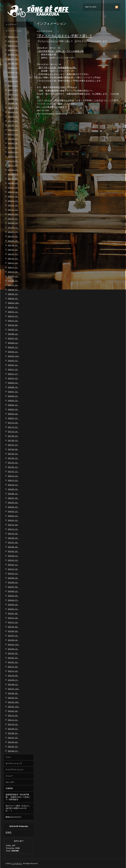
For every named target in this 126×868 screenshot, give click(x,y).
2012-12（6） (13, 667)
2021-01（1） (13, 258)
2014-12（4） (13, 569)
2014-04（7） (13, 600)
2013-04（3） (13, 649)
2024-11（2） (13, 90)
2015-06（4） (13, 547)
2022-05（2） (13, 187)
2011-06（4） (13, 742)
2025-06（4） (13, 63)
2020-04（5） (13, 298)
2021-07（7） (13, 232)
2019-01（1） (13, 365)
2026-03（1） (13, 37)
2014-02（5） (13, 609)
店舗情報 (9, 788)
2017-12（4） (13, 423)
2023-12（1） (13, 121)
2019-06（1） (13, 343)
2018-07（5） (13, 392)
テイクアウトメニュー (15, 770)
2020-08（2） (13, 281)
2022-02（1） (13, 201)
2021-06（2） (13, 236)
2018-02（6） (13, 414)
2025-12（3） (13, 41)
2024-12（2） (13, 85)
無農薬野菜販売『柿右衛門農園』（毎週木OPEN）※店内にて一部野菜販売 (18, 797)
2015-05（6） (13, 551)
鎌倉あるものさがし (14, 817)
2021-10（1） (13, 219)
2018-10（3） (13, 378)
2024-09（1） (13, 99)
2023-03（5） (13, 152)
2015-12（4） (13, 525)
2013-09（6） (13, 631)
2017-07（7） (13, 445)
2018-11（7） (13, 374)
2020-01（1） (13, 312)
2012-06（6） (13, 693)
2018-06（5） (13, 396)
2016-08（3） (13, 494)
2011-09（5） (13, 729)
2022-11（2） (13, 165)
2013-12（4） (13, 618)
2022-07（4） (13, 179)
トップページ (11, 24)
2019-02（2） (13, 360)
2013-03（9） (13, 653)
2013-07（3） (13, 636)
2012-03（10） (14, 702)
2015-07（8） (13, 542)
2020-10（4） (13, 272)
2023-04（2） (13, 148)
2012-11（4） (13, 671)
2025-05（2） (13, 68)
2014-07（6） (13, 587)
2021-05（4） (13, 241)
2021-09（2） (13, 223)
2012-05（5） (13, 698)
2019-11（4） (13, 321)
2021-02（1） (13, 254)
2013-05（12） (14, 644)
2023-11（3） (13, 125)
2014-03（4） (13, 604)
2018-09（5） (13, 383)
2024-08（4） (13, 103)
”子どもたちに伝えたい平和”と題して (64, 36)
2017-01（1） (13, 471)
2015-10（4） (13, 533)
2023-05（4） (13, 143)
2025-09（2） (13, 50)
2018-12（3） (13, 369)
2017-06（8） (13, 449)
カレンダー (10, 782)
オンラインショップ (14, 763)
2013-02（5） (13, 658)
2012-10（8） (13, 675)
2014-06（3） (13, 591)
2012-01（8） (13, 711)
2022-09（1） (13, 174)
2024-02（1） (13, 116)
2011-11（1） (13, 720)
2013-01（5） (13, 662)
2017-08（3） (13, 440)
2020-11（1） (13, 267)
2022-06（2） (13, 183)
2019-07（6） (13, 338)
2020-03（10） (14, 303)
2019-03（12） (14, 356)
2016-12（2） (13, 476)
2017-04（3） (13, 458)
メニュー (9, 776)
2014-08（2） (13, 582)
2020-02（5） (13, 307)
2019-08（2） (13, 334)
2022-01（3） (13, 205)
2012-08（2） (13, 684)
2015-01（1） (13, 565)
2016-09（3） (13, 489)
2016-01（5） (13, 520)
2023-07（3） (13, 134)
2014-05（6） (13, 596)
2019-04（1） (13, 352)
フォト (8, 757)
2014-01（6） (13, 613)
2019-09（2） (13, 329)
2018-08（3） (13, 387)
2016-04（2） (13, 507)
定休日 (9, 832)
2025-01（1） (13, 81)
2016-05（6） (13, 502)
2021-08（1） (13, 227)
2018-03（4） (13, 409)
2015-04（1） (13, 556)
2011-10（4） (13, 724)
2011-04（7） (13, 751)
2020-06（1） (13, 289)
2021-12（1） (13, 210)
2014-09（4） (13, 578)
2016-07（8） (13, 498)
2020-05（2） (13, 294)
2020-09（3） (13, 276)
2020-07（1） (13, 285)
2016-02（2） (13, 516)
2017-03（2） (13, 463)
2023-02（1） (13, 156)
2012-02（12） (14, 706)
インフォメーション (14, 31)
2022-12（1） (13, 161)
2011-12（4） (13, 715)
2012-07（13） (14, 689)
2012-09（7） (13, 680)
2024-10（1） (13, 94)
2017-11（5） (13, 427)
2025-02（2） (13, 77)
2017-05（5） (13, 454)
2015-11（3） (13, 529)
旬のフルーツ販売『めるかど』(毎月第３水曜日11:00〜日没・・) (18, 808)
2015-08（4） (13, 538)
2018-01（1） (13, 418)
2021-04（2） (13, 245)
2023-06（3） (13, 139)
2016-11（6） (13, 480)
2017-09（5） (13, 436)
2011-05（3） (13, 746)
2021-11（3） (13, 214)
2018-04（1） (13, 405)
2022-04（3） (13, 192)
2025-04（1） (13, 72)
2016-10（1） (13, 485)
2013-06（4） (13, 640)
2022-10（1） (13, 170)
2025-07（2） (13, 59)
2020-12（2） (13, 263)
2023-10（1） (13, 130)
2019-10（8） (13, 325)
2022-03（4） (13, 196)
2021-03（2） (13, 250)
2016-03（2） (13, 511)
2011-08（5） (13, 733)
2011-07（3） (13, 738)
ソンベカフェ (16, 863)
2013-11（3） (13, 622)
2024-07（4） (13, 108)
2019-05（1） (13, 347)
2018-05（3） (13, 400)
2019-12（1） (13, 316)
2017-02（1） (13, 467)
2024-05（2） (13, 112)
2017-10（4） (13, 431)
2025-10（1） (13, 46)
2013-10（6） (13, 627)
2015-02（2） (13, 560)
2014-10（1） (13, 573)
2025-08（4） (13, 54)
